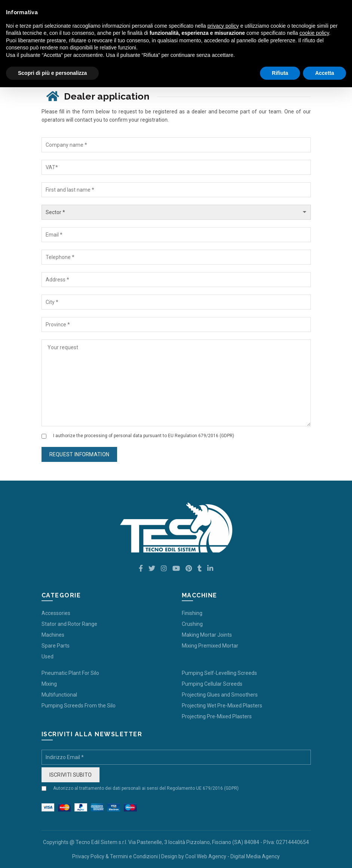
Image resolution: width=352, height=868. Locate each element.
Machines (53, 635)
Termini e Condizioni (134, 856)
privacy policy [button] (223, 26)
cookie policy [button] (314, 33)
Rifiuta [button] (280, 73)
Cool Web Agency (206, 856)
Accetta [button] (325, 73)
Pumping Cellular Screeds (212, 684)
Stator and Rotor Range (69, 624)
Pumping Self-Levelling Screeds (219, 673)
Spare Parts (56, 646)
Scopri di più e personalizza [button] (52, 73)
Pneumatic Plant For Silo (70, 673)
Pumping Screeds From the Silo (79, 706)
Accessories (56, 613)
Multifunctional (59, 695)
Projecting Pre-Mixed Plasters (217, 716)
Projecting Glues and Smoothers (220, 695)
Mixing (49, 684)
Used (48, 657)
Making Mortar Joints (207, 635)
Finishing (192, 613)
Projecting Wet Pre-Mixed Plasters (222, 706)
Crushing (192, 624)
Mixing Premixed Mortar (210, 646)
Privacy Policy (88, 856)
